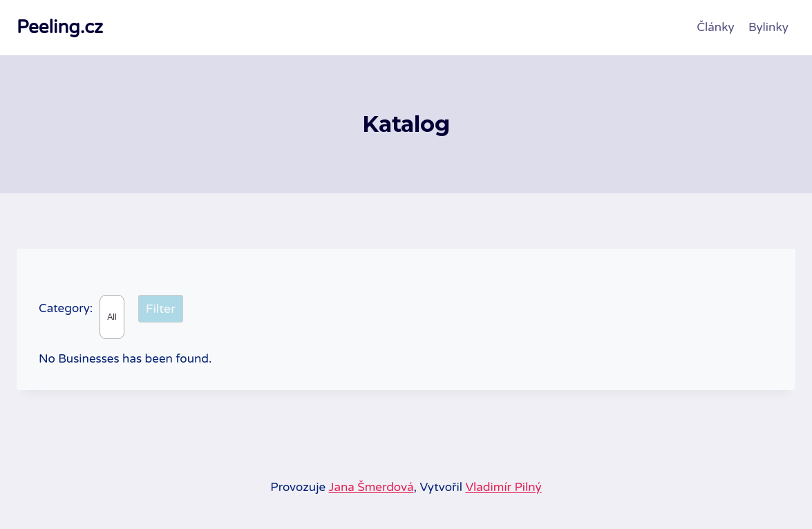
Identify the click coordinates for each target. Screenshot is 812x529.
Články (715, 27)
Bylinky (768, 27)
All (112, 317)
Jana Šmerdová (371, 487)
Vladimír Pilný (503, 487)
